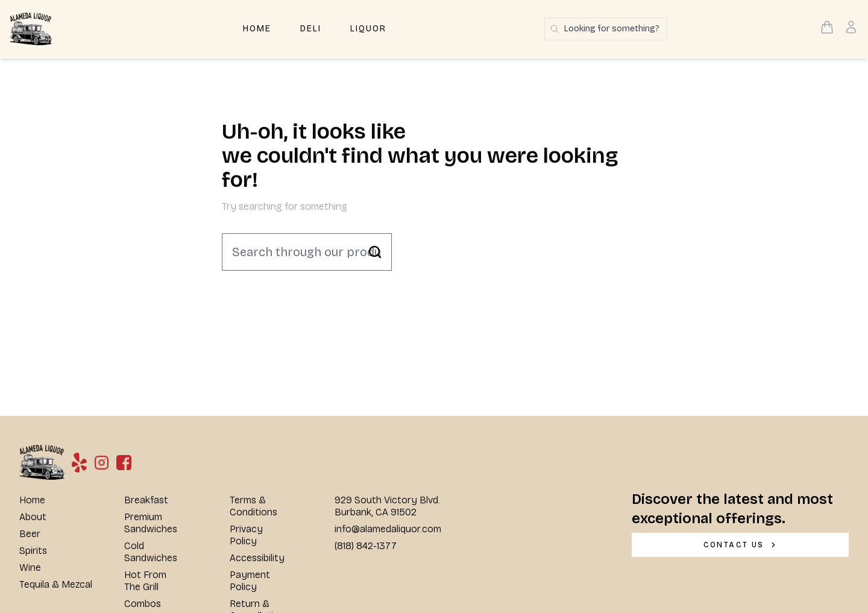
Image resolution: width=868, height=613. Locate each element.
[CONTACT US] (740, 545)
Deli (311, 29)
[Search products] (606, 29)
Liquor (368, 29)
